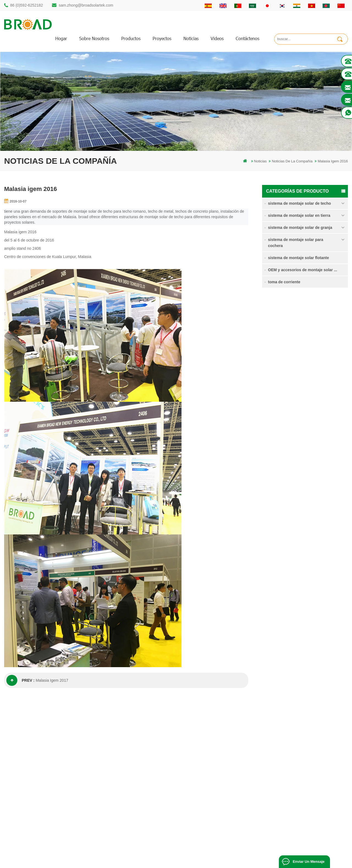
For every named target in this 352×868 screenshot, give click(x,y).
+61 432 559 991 (28, 814)
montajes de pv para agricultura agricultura (148, 793)
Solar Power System (163, 862)
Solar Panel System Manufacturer (251, 862)
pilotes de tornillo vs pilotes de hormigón (146, 765)
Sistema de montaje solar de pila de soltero (323, 329)
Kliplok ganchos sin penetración (317, 453)
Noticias (191, 38)
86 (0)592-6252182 (27, 5)
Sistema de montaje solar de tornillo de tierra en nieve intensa (323, 392)
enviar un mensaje (309, 862)
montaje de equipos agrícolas (137, 812)
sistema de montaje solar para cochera (296, 243)
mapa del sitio (215, 784)
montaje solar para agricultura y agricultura (148, 802)
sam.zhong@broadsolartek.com (86, 5)
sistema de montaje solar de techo (300, 203)
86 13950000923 (28, 781)
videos (217, 38)
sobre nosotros (94, 38)
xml (206, 793)
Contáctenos (248, 38)
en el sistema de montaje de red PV (142, 784)
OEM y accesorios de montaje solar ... (303, 270)
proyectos (162, 38)
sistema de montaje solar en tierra (299, 215)
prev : (20, 680)
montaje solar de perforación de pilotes (145, 737)
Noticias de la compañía (292, 161)
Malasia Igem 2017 (52, 680)
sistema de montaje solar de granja (300, 228)
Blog (207, 774)
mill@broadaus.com (30, 803)
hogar (61, 38)
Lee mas (310, 341)
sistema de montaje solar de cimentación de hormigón (322, 423)
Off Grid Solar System (127, 862)
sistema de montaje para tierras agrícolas (322, 360)
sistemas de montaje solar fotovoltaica (144, 774)
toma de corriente (284, 282)
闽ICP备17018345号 (233, 855)
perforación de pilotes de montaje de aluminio (150, 755)
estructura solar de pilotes (135, 746)
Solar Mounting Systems (202, 862)
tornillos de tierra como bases (137, 821)
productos (131, 38)
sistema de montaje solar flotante (299, 258)
